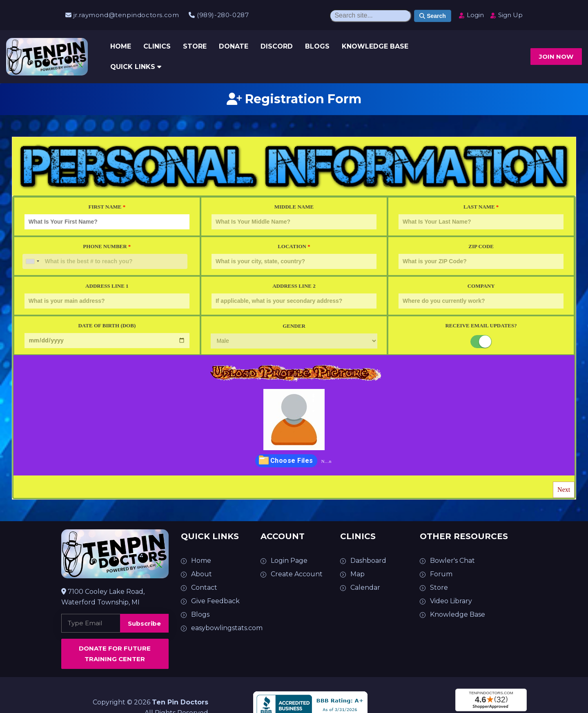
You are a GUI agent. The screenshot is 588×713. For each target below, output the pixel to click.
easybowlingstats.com (227, 628)
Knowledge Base (375, 46)
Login (471, 15)
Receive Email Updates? (481, 325)
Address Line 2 (294, 296)
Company (481, 296)
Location (294, 256)
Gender (294, 336)
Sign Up (506, 15)
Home (121, 46)
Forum (441, 574)
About (202, 574)
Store (195, 46)
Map (357, 574)
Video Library (451, 601)
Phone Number (105, 256)
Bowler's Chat (452, 561)
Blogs (317, 46)
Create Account (297, 574)
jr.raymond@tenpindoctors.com (122, 15)
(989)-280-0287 (219, 15)
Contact (204, 588)
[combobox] (32, 261)
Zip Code (481, 256)
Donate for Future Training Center (115, 654)
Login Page (289, 561)
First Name (107, 217)
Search (433, 16)
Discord (277, 46)
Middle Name (294, 217)
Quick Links (136, 67)
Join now (556, 57)
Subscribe (144, 623)
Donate (234, 46)
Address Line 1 (107, 296)
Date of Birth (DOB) (107, 335)
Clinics (157, 46)
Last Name (481, 217)
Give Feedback (215, 601)
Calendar (365, 588)
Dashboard (368, 561)
